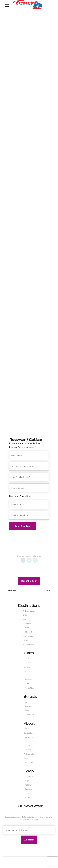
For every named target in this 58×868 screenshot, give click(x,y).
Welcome (28, 706)
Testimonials (29, 754)
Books (27, 797)
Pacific (26, 640)
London (28, 663)
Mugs (27, 781)
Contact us (28, 745)
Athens (27, 667)
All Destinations (29, 611)
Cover (27, 702)
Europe (26, 628)
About (26, 729)
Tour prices (28, 737)
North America (29, 636)
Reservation (29, 715)
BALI (26, 675)
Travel (27, 710)
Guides (28, 793)
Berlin (27, 659)
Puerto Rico (29, 688)
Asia (25, 619)
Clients (26, 758)
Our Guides (28, 733)
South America (29, 644)
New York (28, 679)
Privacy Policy (29, 762)
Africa (25, 615)
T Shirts (28, 785)
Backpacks (29, 789)
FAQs (26, 741)
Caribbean (27, 624)
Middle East (27, 632)
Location (27, 750)
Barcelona (28, 671)
